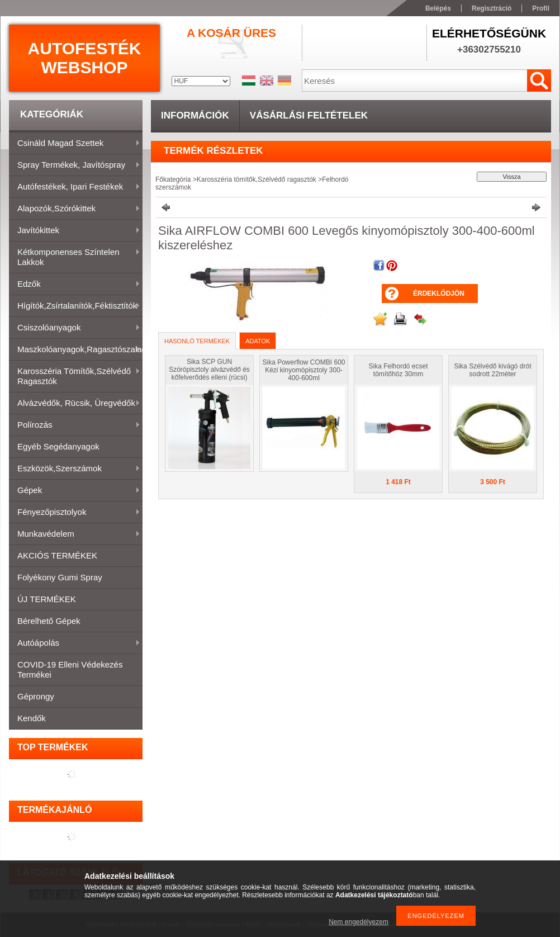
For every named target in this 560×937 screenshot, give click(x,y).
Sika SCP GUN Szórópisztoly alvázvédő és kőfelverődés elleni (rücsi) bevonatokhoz (209, 373)
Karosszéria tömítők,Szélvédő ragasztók (75, 376)
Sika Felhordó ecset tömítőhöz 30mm (398, 370)
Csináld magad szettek (75, 144)
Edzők (75, 285)
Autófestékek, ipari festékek (75, 187)
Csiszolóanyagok (75, 328)
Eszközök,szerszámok (75, 469)
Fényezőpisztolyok (75, 513)
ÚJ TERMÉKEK (47, 599)
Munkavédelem (75, 534)
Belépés (438, 8)
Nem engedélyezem (359, 922)
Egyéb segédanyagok (58, 446)
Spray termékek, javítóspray (75, 165)
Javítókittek (75, 231)
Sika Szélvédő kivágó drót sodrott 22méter (492, 370)
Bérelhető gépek (49, 621)
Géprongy (36, 696)
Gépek (75, 491)
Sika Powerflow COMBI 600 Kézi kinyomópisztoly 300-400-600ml (303, 370)
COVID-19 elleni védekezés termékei (70, 669)
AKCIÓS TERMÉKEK (57, 555)
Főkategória (173, 179)
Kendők (32, 718)
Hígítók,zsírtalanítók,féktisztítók (75, 306)
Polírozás (75, 425)
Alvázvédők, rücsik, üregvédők (75, 404)
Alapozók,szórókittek (75, 209)
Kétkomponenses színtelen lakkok (75, 257)
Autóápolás (75, 643)
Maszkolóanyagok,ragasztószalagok (76, 350)
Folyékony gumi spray (60, 577)
